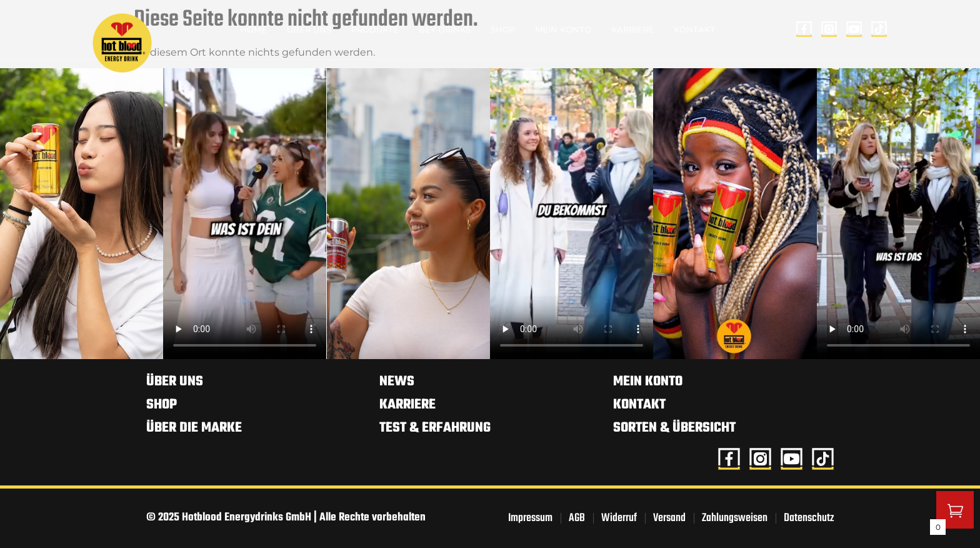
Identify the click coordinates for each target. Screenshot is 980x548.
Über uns (309, 29)
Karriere (632, 29)
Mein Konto (563, 29)
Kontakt (694, 29)
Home (253, 29)
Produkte (375, 29)
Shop (503, 29)
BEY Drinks (445, 29)
